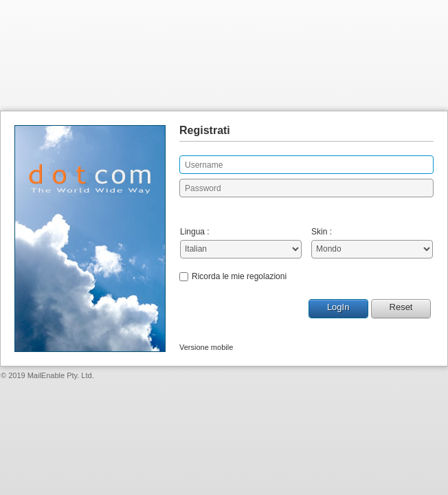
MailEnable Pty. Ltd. (61, 375)
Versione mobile (206, 347)
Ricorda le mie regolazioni (239, 276)
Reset (401, 307)
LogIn (338, 307)
